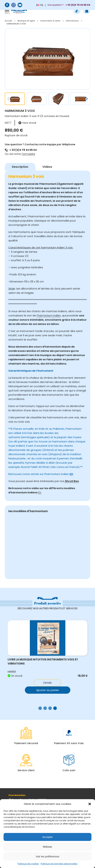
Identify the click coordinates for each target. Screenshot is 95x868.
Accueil (8, 21)
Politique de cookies (28, 864)
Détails (47, 683)
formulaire (28, 154)
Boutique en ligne (26, 21)
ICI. (40, 492)
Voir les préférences (47, 856)
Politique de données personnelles (59, 864)
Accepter (47, 837)
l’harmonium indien (49, 316)
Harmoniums (72, 21)
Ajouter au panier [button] (48, 690)
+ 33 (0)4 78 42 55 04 (23, 150)
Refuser (47, 847)
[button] (90, 804)
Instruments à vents (50, 21)
